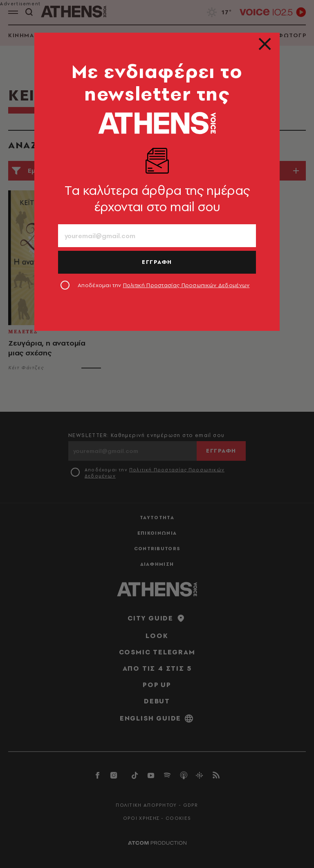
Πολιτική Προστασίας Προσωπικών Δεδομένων (186, 285)
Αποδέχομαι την (164, 285)
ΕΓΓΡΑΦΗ (157, 262)
